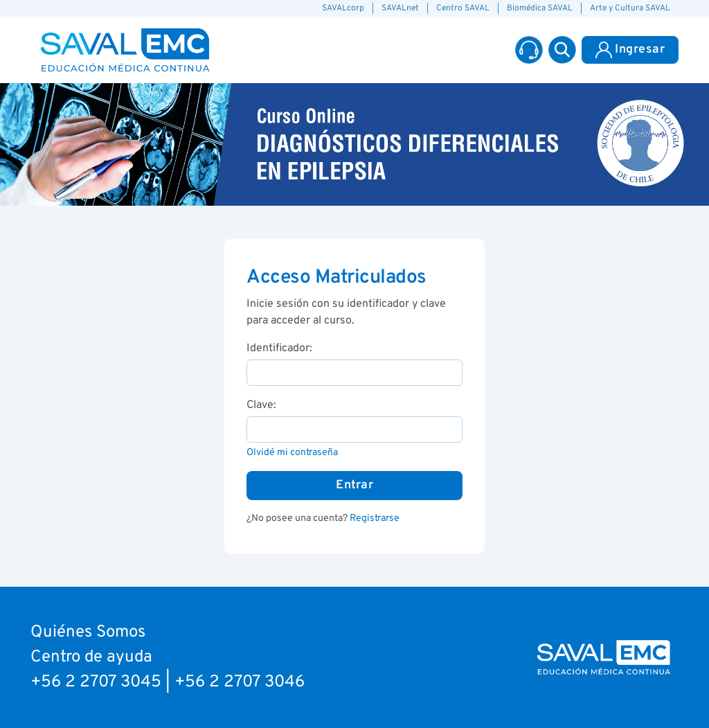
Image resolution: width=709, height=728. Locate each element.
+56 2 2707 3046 (240, 682)
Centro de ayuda (91, 657)
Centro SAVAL (463, 8)
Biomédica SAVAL (540, 8)
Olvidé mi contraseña (292, 453)
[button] (562, 50)
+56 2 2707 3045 (96, 682)
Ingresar (630, 50)
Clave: (261, 405)
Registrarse (375, 518)
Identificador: (279, 348)
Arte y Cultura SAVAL (630, 8)
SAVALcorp (343, 8)
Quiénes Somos (88, 632)
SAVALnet (400, 8)
